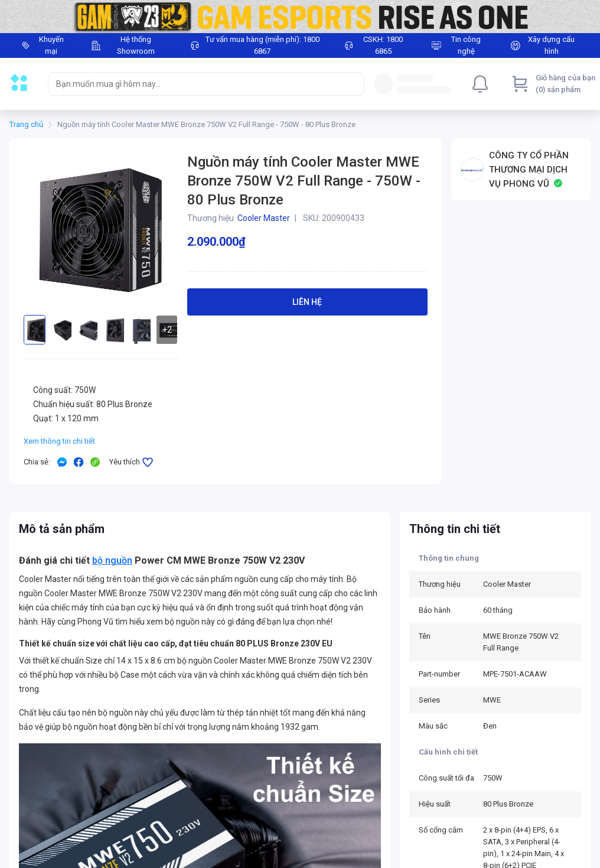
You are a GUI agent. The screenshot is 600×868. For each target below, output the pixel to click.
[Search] (353, 84)
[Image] (300, 17)
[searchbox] (195, 84)
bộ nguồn (112, 560)
